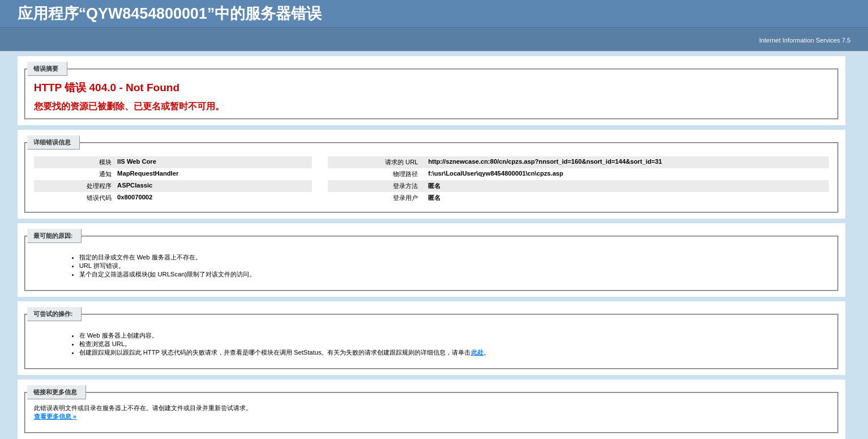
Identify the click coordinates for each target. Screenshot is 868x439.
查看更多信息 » (55, 416)
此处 (477, 352)
